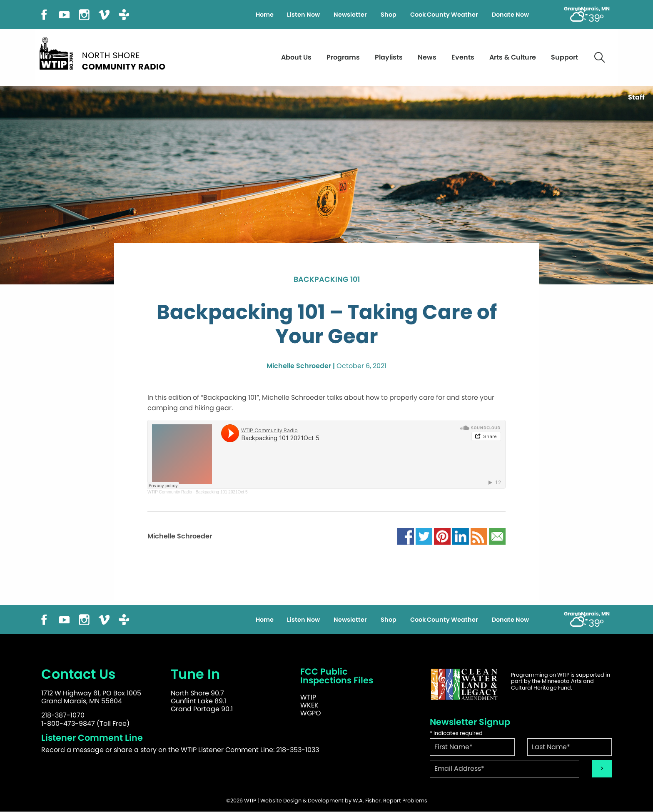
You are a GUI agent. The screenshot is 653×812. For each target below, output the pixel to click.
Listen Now (303, 15)
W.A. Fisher (367, 801)
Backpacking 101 (327, 280)
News (427, 57)
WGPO (311, 713)
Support (565, 57)
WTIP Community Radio (170, 492)
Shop (389, 15)
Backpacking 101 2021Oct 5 (221, 492)
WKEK (309, 705)
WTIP (308, 697)
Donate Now (510, 15)
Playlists (389, 57)
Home (265, 15)
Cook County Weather (444, 15)
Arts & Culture (513, 57)
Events (463, 57)
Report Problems (405, 801)
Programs (343, 57)
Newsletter (350, 15)
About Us (296, 57)
